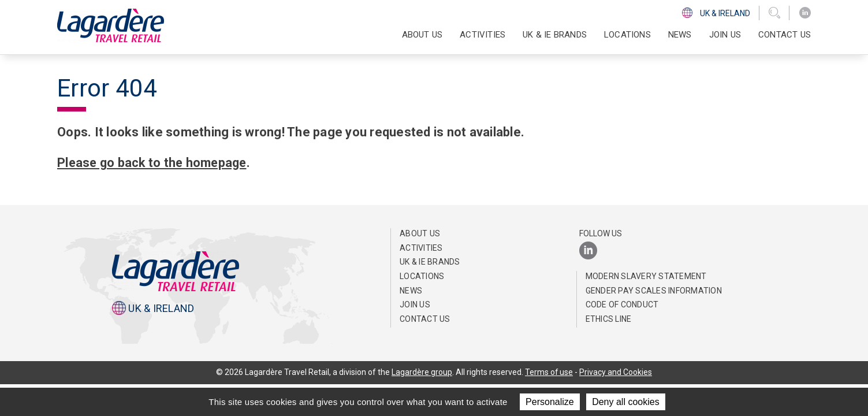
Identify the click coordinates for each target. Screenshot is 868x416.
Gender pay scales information (654, 291)
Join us (725, 35)
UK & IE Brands (555, 35)
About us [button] (422, 35)
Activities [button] (483, 35)
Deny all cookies (626, 402)
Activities (421, 248)
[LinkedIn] (805, 13)
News (680, 35)
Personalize (550, 402)
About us (420, 233)
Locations (627, 35)
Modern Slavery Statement (646, 276)
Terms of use (549, 372)
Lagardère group (422, 372)
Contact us (785, 35)
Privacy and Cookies (616, 372)
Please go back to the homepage (154, 163)
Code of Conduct (622, 304)
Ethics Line (609, 319)
